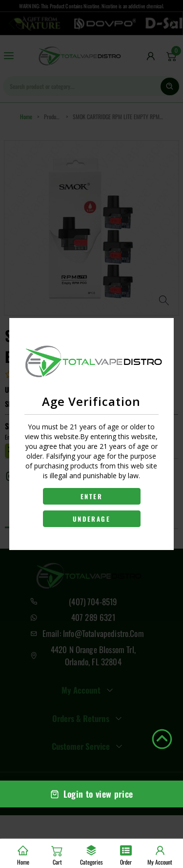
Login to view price (92, 794)
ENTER (91, 496)
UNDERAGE (91, 519)
